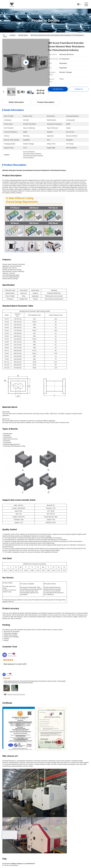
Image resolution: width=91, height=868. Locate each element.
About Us (39, 808)
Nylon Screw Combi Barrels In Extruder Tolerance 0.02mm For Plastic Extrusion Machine (68, 658)
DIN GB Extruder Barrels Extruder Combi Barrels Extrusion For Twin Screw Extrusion (23, 786)
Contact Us (40, 824)
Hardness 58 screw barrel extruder (26, 601)
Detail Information (16, 102)
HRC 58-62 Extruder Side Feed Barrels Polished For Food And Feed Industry (68, 786)
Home (5, 35)
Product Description (46, 102)
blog (38, 820)
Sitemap (16, 838)
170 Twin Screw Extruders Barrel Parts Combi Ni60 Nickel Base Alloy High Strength (68, 701)
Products (13, 35)
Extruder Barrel (23, 35)
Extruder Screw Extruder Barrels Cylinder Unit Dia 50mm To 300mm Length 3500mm (23, 744)
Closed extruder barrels (13, 605)
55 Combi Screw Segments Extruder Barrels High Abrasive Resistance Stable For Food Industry (23, 701)
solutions (39, 816)
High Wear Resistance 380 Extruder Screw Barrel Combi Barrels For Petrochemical (23, 658)
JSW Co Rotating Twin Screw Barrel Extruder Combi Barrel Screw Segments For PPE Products (68, 744)
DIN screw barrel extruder (54, 601)
